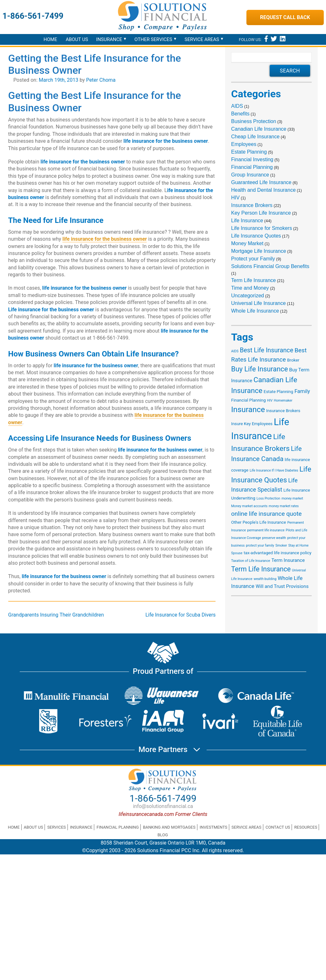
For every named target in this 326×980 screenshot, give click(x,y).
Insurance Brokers (252, 205)
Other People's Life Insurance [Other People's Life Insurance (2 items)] (259, 522)
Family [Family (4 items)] (302, 391)
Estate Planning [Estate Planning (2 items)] (278, 392)
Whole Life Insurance (255, 311)
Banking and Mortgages (169, 827)
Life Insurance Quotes (256, 236)
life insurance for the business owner (105, 239)
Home (50, 39)
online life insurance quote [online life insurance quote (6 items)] (266, 514)
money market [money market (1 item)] (292, 498)
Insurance (109, 39)
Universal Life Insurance (259, 303)
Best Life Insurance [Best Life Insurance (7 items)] (266, 350)
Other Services (153, 39)
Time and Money (250, 288)
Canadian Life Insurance (259, 129)
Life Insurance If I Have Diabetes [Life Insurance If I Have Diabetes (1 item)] (274, 470)
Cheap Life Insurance (255, 137)
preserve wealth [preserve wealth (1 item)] (274, 538)
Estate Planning (249, 152)
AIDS (237, 106)
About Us (77, 39)
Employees (244, 144)
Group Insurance (250, 175)
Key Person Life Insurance (261, 213)
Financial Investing (252, 159)
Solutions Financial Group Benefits (270, 266)
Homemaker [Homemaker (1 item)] (283, 400)
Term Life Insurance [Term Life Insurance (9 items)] (261, 569)
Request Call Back (285, 17)
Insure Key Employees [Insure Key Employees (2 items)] (252, 424)
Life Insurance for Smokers (262, 228)
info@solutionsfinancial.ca (163, 806)
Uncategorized (248, 296)
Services (56, 827)
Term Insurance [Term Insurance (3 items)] (288, 560)
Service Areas (202, 39)
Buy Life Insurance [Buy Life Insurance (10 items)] (259, 369)
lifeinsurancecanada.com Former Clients (163, 814)
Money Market (247, 243)
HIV (235, 198)
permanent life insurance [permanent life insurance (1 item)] (266, 530)
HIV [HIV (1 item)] (270, 400)
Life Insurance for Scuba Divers (181, 615)
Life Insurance (247, 221)
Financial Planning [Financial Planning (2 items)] (248, 400)
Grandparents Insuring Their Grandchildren (56, 615)
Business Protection (254, 121)
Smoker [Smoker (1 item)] (281, 545)
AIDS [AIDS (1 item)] (235, 351)
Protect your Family (253, 259)
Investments (213, 827)
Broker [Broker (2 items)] (293, 360)
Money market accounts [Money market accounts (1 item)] (249, 506)
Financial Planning (252, 167)
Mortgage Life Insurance (259, 251)
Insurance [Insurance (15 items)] (248, 409)
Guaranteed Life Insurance (261, 182)
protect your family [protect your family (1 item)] (260, 545)
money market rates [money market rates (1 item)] (284, 506)
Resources (306, 827)
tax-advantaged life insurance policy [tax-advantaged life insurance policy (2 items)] (277, 553)
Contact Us (278, 827)
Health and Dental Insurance (263, 190)
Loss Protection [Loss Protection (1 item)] (269, 498)
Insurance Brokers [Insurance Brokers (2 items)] (283, 411)
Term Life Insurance (254, 280)
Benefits (240, 114)
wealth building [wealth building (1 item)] (265, 579)
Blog (163, 835)
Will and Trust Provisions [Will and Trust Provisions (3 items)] (282, 586)
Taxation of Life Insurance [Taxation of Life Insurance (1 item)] (251, 561)
